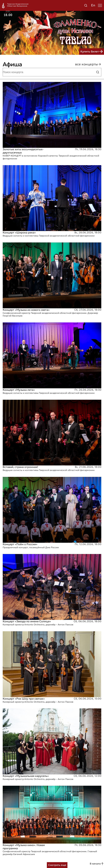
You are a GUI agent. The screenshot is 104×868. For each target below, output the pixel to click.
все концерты (88, 64)
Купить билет (92, 51)
